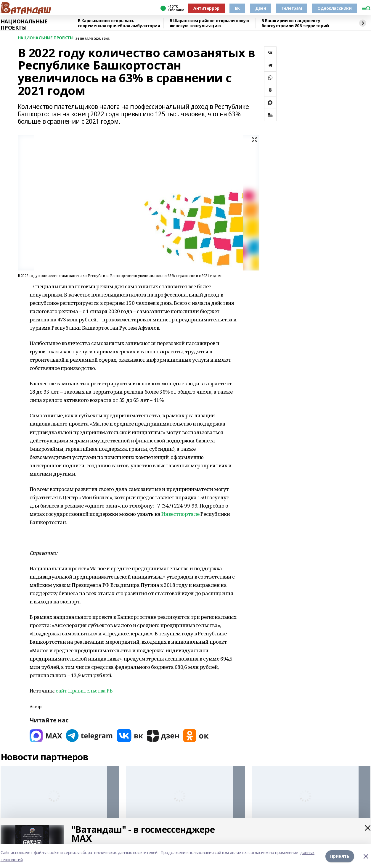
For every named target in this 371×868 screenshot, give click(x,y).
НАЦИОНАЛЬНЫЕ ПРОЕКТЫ (24, 25)
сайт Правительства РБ (84, 691)
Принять (340, 856)
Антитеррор (206, 8)
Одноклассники (335, 8)
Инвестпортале (180, 514)
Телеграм (292, 8)
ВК (237, 8)
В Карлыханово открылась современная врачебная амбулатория (119, 23)
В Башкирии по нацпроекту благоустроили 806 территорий (295, 23)
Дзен (261, 8)
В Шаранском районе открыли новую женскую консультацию (209, 23)
